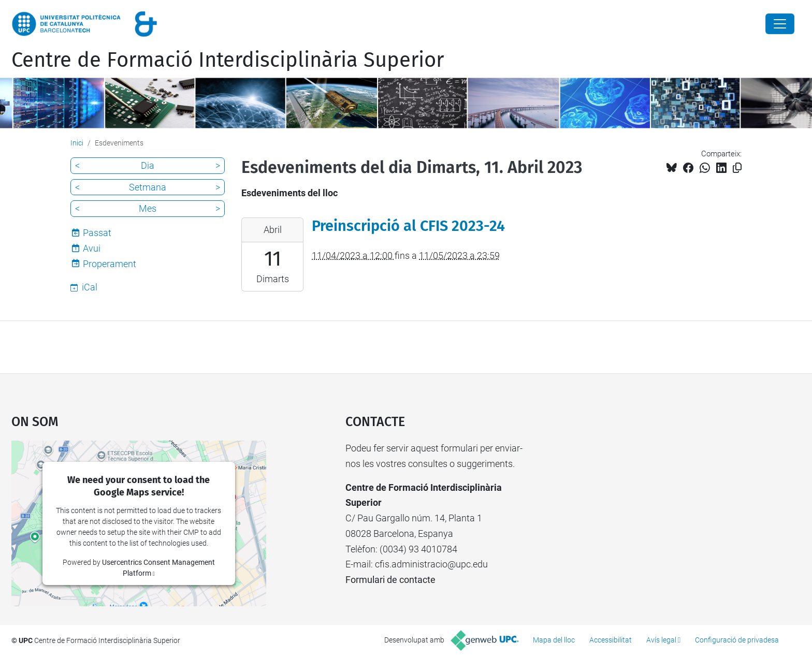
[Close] (780, 24)
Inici (77, 143)
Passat (97, 233)
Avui (92, 248)
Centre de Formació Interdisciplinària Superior (228, 60)
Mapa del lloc (554, 640)
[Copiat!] (737, 168)
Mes (148, 208)
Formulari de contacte (390, 580)
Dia (148, 165)
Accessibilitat (611, 640)
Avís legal (661, 640)
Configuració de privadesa (737, 640)
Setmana (148, 187)
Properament (110, 264)
